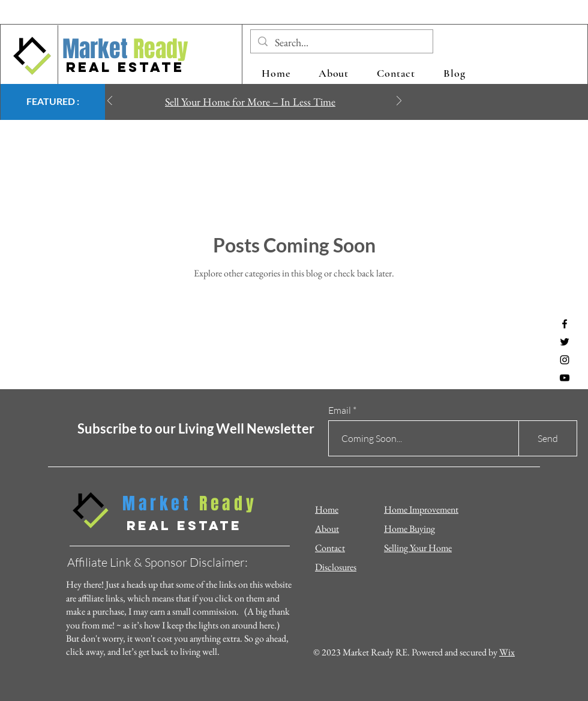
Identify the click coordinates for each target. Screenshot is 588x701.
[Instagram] (565, 360)
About (327, 529)
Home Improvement (421, 509)
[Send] (548, 438)
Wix (507, 652)
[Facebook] (565, 324)
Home (327, 509)
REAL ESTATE (125, 67)
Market (95, 49)
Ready (158, 49)
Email (340, 410)
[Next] (399, 102)
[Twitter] (565, 342)
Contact (330, 548)
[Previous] (110, 102)
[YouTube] (565, 378)
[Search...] (341, 42)
